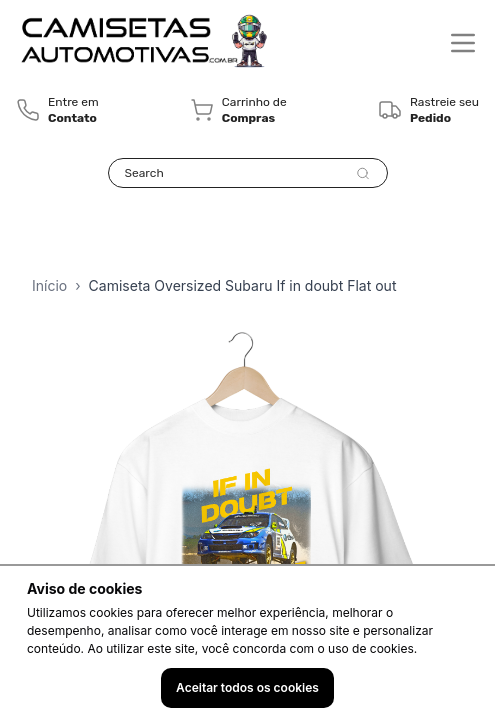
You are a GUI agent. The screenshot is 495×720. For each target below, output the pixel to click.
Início (49, 285)
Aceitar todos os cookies (247, 687)
